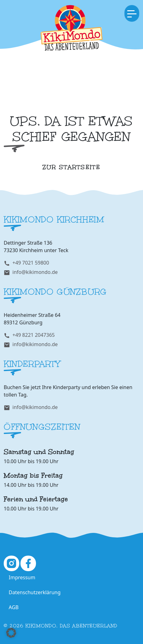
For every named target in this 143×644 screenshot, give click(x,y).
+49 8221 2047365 (34, 335)
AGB (14, 607)
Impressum (22, 577)
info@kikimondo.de (35, 272)
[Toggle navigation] (132, 13)
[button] (11, 633)
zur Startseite (72, 167)
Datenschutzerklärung (35, 592)
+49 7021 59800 (31, 263)
